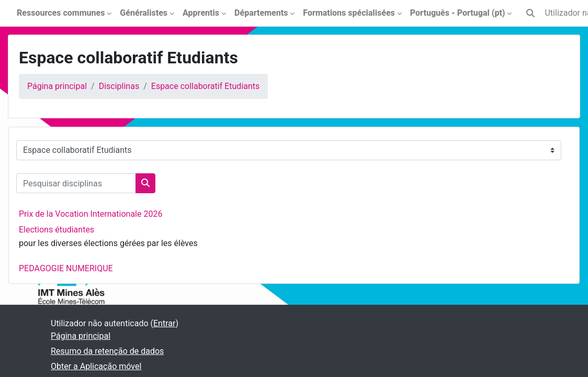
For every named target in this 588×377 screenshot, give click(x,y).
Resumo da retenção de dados (107, 351)
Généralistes (144, 13)
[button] (530, 13)
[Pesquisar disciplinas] (76, 183)
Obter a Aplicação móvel (96, 366)
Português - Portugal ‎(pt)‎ (458, 13)
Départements (261, 13)
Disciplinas (119, 86)
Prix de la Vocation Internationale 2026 (91, 214)
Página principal (57, 86)
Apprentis (201, 13)
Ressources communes (61, 13)
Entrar (164, 323)
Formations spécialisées (349, 13)
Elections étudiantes (56, 230)
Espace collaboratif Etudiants (206, 86)
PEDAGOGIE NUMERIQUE (66, 268)
